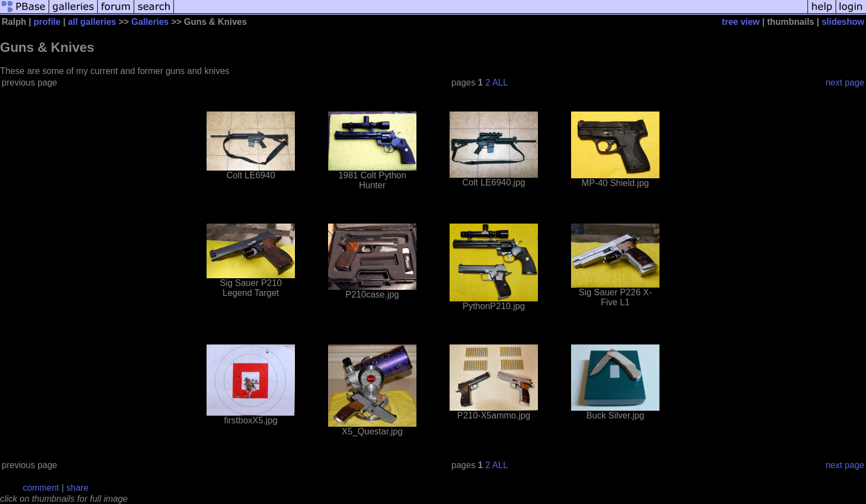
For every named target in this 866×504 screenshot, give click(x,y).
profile (47, 22)
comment (41, 488)
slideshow (843, 22)
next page (845, 83)
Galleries (150, 22)
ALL (500, 83)
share (77, 488)
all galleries (92, 22)
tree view (741, 22)
